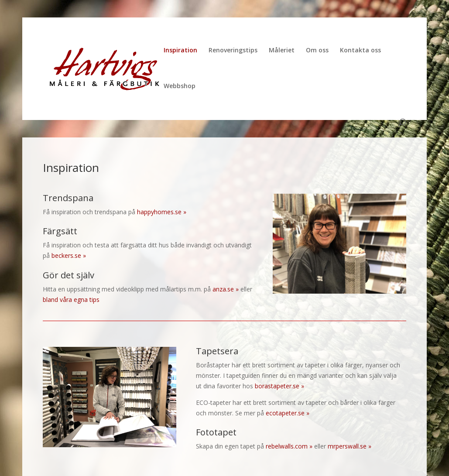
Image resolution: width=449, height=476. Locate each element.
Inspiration (180, 51)
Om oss (317, 51)
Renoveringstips (233, 51)
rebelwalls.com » (289, 446)
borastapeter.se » (279, 386)
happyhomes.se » (162, 212)
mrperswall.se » (350, 446)
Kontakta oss (360, 51)
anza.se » (226, 289)
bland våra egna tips (71, 300)
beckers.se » (69, 255)
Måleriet (282, 51)
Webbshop (180, 86)
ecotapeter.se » (288, 413)
